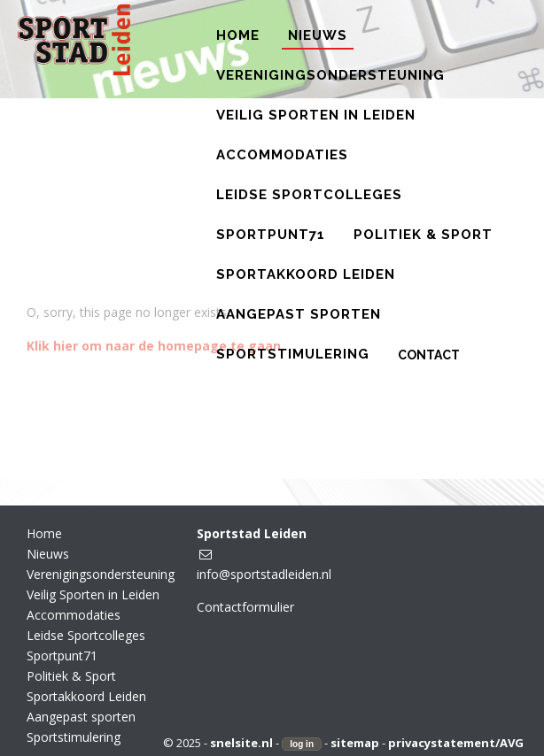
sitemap (355, 743)
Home (44, 533)
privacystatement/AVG (456, 743)
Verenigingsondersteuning (101, 574)
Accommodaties (74, 615)
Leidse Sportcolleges (86, 635)
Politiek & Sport (71, 676)
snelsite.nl (241, 743)
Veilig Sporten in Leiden (93, 594)
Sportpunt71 (62, 656)
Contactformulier (245, 607)
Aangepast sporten (81, 717)
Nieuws (48, 554)
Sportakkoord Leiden (86, 696)
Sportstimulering (74, 737)
